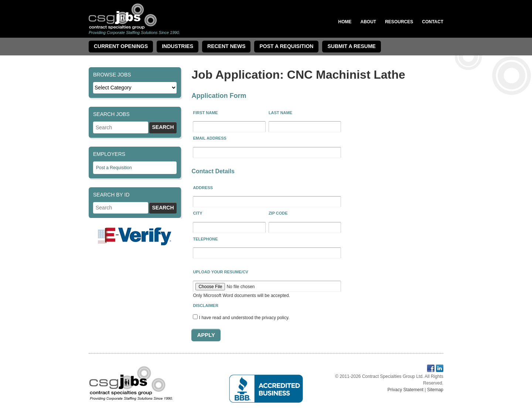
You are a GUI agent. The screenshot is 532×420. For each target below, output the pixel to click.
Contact (433, 22)
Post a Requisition (114, 168)
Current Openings (121, 46)
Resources (399, 22)
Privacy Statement (405, 390)
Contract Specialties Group (123, 16)
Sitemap (435, 390)
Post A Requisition (286, 46)
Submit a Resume (351, 46)
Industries (178, 46)
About (369, 22)
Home (345, 22)
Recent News (226, 46)
